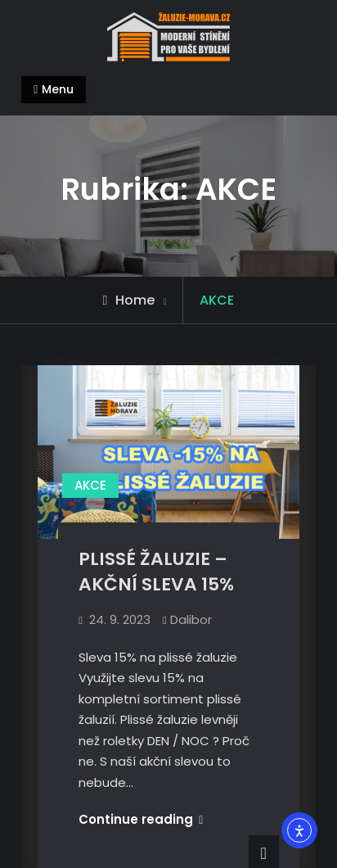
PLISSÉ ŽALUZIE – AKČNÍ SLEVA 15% (156, 572)
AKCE (90, 485)
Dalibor (191, 619)
